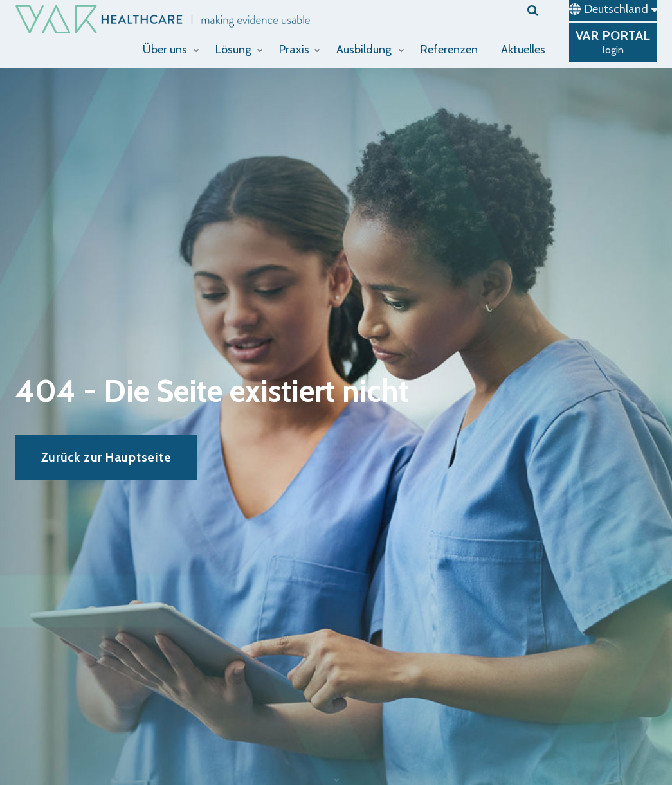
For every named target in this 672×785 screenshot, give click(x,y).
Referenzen (449, 50)
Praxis (300, 50)
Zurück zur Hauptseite (106, 457)
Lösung (239, 50)
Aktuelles (523, 50)
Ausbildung (370, 50)
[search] (543, 10)
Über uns (171, 50)
